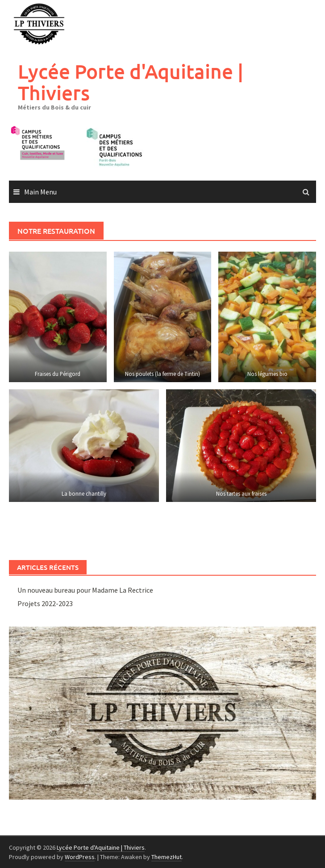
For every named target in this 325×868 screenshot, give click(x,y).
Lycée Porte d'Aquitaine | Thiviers (131, 82)
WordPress (80, 857)
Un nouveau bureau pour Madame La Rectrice (85, 590)
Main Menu (40, 192)
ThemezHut (167, 857)
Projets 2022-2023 (45, 603)
